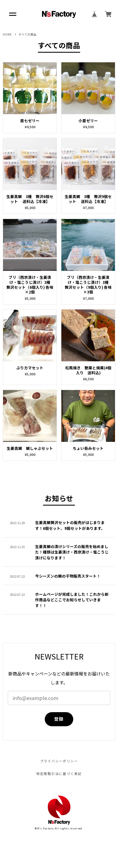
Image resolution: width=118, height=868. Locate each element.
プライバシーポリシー (59, 761)
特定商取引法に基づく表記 (59, 774)
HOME (7, 34)
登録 (59, 719)
